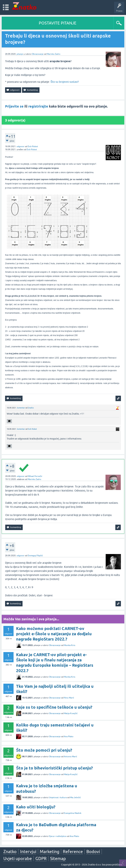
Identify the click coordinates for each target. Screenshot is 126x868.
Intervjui (28, 852)
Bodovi (93, 852)
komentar (21, 408)
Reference (73, 852)
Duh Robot (33, 146)
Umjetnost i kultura (58, 797)
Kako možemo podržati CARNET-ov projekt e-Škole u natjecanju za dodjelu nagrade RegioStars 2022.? (54, 634)
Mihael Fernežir (35, 476)
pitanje (20, 54)
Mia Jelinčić (75, 797)
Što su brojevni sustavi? (65, 82)
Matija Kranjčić (71, 713)
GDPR (41, 858)
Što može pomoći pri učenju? (44, 750)
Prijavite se (14, 106)
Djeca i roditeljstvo (58, 836)
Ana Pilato (69, 737)
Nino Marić (69, 698)
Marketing (50, 852)
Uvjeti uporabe (18, 858)
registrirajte (38, 106)
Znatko (31, 408)
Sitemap (58, 858)
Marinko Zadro (54, 54)
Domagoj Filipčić (35, 556)
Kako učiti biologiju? (36, 807)
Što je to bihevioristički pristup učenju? (54, 768)
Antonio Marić (71, 757)
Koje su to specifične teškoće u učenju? (54, 707)
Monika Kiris (70, 645)
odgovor (20, 146)
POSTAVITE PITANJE (58, 23)
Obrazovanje (38, 54)
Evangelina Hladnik (73, 813)
